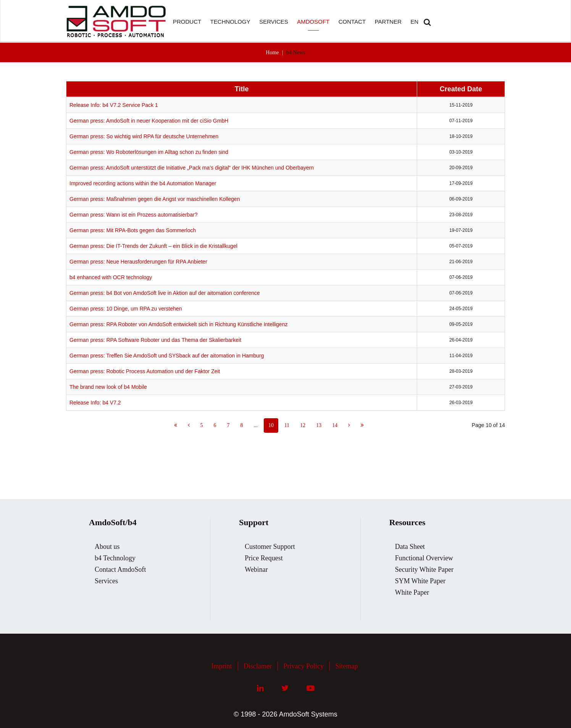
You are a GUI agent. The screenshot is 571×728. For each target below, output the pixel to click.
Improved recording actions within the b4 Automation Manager (143, 183)
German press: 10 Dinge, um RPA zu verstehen (126, 309)
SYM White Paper (420, 581)
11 (287, 425)
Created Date (461, 89)
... (256, 425)
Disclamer (258, 666)
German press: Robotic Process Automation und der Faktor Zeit (145, 371)
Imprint (222, 666)
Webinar (256, 569)
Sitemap (346, 666)
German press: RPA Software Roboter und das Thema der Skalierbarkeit (155, 340)
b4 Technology (115, 558)
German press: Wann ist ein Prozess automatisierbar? (134, 215)
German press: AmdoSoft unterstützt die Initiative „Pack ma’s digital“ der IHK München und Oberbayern (192, 168)
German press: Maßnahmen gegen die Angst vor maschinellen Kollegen (155, 199)
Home (272, 53)
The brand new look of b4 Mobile (108, 387)
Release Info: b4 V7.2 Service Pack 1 (114, 105)
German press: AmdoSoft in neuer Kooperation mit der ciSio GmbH (149, 121)
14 (335, 425)
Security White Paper (424, 569)
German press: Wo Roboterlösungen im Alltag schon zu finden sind (149, 152)
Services (106, 581)
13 (319, 425)
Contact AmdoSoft (120, 569)
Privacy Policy (303, 666)
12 (303, 425)
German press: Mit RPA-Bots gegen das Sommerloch (133, 230)
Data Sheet (410, 547)
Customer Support (270, 547)
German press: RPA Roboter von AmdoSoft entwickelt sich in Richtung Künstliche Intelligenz (179, 324)
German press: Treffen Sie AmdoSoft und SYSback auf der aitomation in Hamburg (167, 356)
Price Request (264, 558)
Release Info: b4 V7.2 (95, 403)
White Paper (412, 592)
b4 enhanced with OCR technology (111, 277)
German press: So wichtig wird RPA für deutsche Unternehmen (144, 136)
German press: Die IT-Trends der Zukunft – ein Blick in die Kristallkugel (153, 246)
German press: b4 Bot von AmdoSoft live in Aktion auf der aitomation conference (165, 293)
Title (242, 89)
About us (107, 547)
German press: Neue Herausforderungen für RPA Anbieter (138, 262)
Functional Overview (424, 558)
